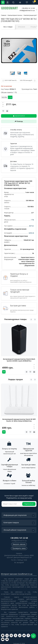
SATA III (31, 233)
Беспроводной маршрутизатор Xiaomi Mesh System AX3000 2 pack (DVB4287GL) (19, 360)
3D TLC (31, 226)
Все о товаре (8, 27)
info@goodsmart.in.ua (27, 10)
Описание (21, 27)
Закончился (19, 116)
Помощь (19, 121)
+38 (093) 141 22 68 (28, 8)
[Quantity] (3, 104)
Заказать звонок (19, 544)
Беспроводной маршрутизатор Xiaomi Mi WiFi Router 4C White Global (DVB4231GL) (19, 420)
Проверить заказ (19, 548)
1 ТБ (32, 220)
